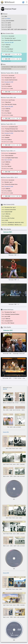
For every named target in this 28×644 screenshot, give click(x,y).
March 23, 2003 (8, 160)
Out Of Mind (8, 19)
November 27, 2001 (9, 186)
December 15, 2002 (9, 133)
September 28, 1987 (9, 43)
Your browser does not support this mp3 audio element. (12, 54)
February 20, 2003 (9, 107)
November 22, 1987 (9, 82)
